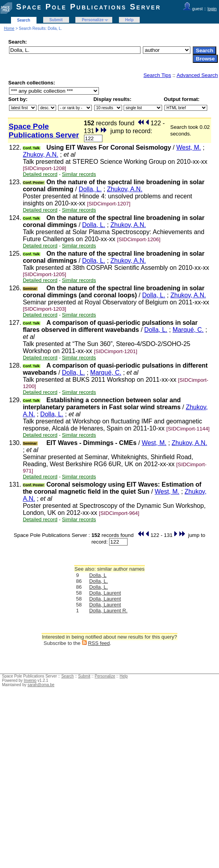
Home (9, 28)
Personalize (93, 20)
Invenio (30, 680)
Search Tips (157, 75)
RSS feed (99, 643)
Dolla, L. (90, 189)
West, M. (189, 147)
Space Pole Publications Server (89, 7)
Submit (56, 20)
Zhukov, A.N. (40, 155)
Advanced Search (197, 75)
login (212, 9)
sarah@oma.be (41, 685)
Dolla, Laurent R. (108, 611)
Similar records (79, 174)
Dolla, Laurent (105, 593)
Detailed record (40, 174)
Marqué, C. (188, 330)
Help (130, 20)
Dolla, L (98, 575)
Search (24, 20)
